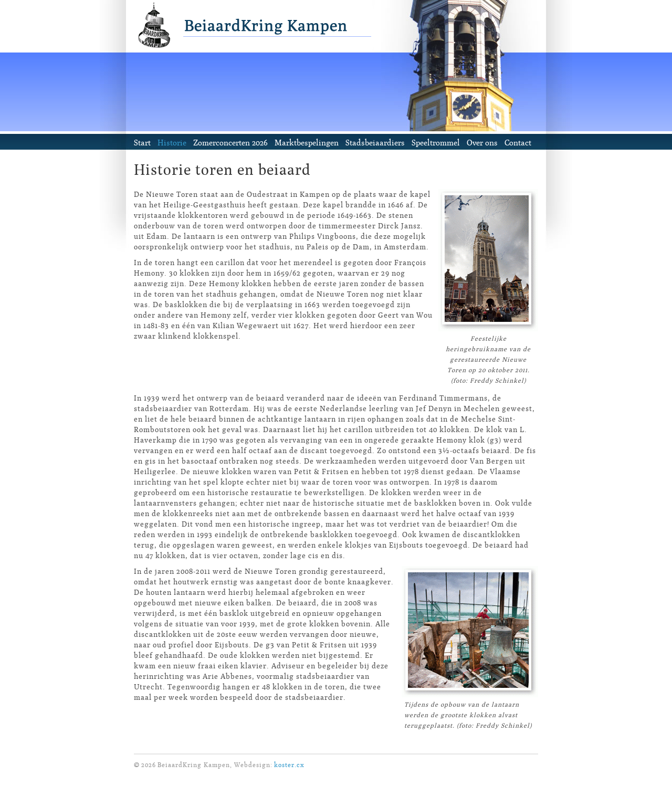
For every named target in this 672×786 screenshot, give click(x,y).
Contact (518, 142)
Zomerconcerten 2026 (230, 142)
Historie (172, 142)
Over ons (482, 142)
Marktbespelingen (307, 142)
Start (142, 142)
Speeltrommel (436, 142)
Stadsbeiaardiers (375, 142)
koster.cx (289, 765)
